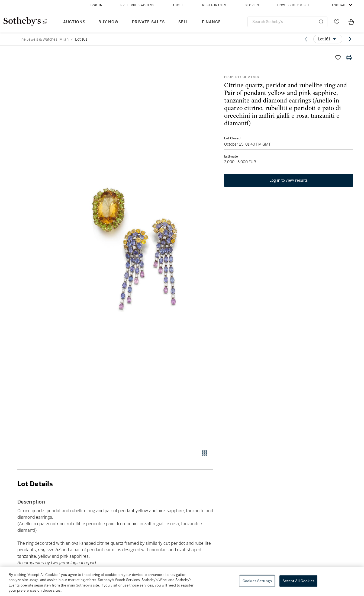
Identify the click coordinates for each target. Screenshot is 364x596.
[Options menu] (328, 39)
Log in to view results (289, 181)
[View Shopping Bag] (351, 22)
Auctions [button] (74, 22)
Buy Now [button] (108, 22)
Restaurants (214, 5)
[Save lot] (338, 57)
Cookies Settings (257, 581)
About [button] (178, 5)
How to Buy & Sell (294, 5)
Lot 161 (81, 39)
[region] (182, 581)
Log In (97, 5)
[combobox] (288, 22)
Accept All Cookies (298, 581)
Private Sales (148, 22)
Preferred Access (137, 5)
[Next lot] (350, 39)
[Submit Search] (321, 22)
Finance (211, 22)
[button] (136, 248)
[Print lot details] (349, 57)
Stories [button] (252, 5)
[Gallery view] (204, 453)
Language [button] (339, 5)
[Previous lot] (306, 39)
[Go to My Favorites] (337, 22)
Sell (183, 22)
